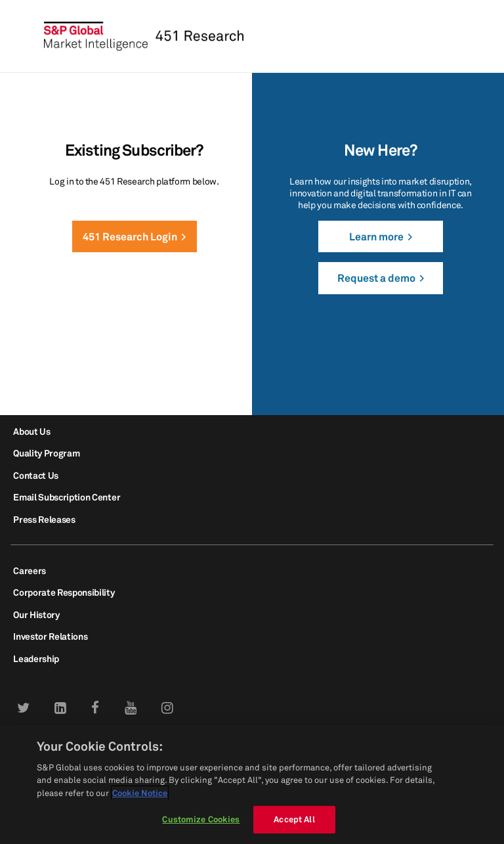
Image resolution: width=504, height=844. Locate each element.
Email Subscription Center (67, 497)
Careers (30, 570)
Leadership (36, 658)
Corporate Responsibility (64, 592)
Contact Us (36, 475)
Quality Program (46, 453)
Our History (36, 614)
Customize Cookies (201, 819)
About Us (31, 431)
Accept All (294, 819)
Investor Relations (50, 636)
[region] (252, 785)
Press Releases (44, 519)
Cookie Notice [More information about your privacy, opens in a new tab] (140, 793)
